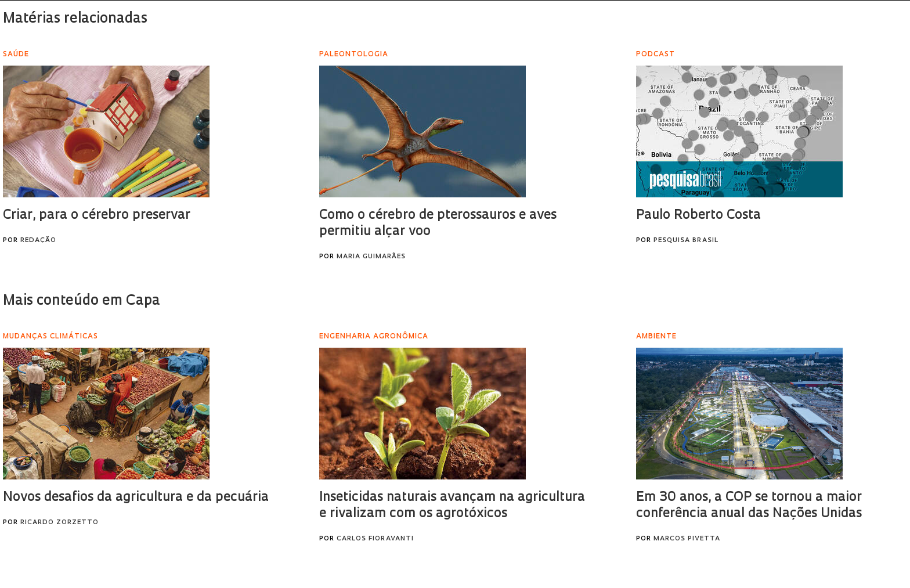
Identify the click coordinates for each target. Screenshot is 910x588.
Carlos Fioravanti (375, 539)
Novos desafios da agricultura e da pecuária (136, 498)
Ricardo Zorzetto (59, 523)
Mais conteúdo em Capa (82, 301)
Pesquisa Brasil (686, 241)
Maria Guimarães (371, 257)
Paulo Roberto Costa (698, 216)
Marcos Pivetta (687, 539)
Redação (38, 241)
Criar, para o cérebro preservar (97, 216)
